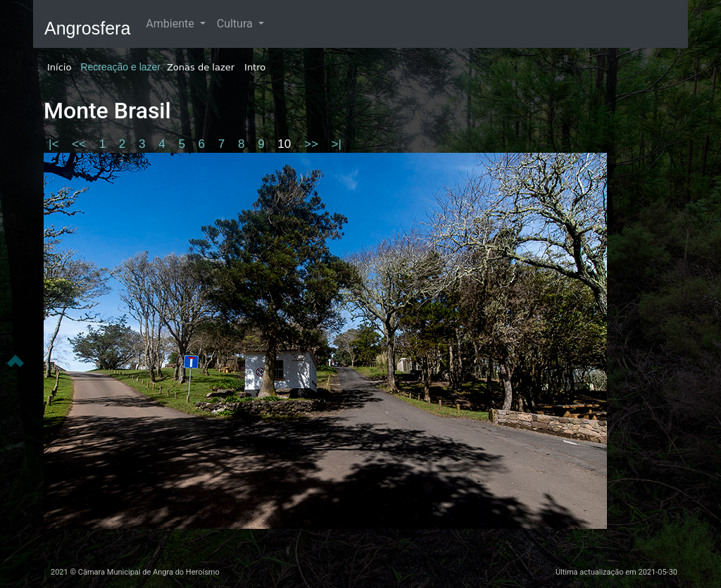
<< (81, 144)
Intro (255, 67)
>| (337, 144)
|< (55, 144)
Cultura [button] (236, 24)
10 (286, 144)
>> (313, 144)
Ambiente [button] (171, 24)
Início (59, 67)
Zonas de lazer (201, 67)
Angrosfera (87, 28)
